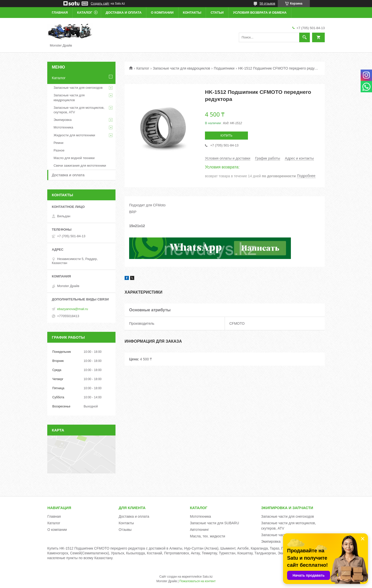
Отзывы (125, 530)
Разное (59, 150)
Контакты (192, 13)
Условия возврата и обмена (260, 13)
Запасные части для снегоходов (78, 88)
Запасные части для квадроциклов (182, 68)
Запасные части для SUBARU (214, 523)
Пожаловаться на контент (197, 581)
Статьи (217, 13)
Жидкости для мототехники (74, 135)
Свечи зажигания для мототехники (80, 166)
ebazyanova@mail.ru (73, 309)
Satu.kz (207, 577)
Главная (60, 13)
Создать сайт (100, 4)
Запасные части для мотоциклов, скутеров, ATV (79, 110)
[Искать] (305, 37)
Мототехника (63, 127)
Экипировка (63, 120)
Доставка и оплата (124, 13)
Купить (226, 136)
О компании (162, 13)
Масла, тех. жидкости (207, 536)
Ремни (59, 143)
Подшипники (224, 68)
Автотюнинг (199, 530)
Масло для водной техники (74, 158)
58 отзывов (267, 4)
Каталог (85, 13)
